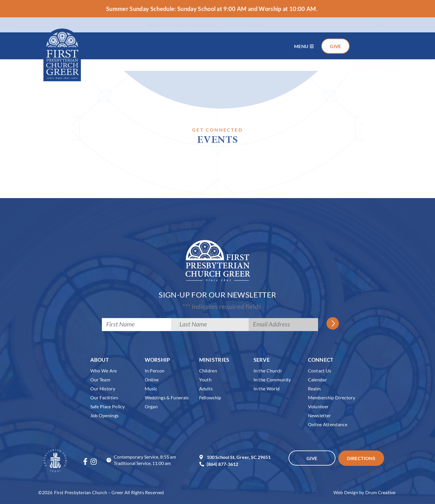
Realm (314, 388)
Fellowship (210, 397)
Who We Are (104, 371)
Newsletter (320, 415)
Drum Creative (380, 492)
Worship (157, 360)
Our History (103, 388)
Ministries (214, 360)
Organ (151, 406)
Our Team (100, 380)
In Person (155, 371)
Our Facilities (104, 397)
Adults (206, 388)
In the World (267, 388)
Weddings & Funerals (167, 397)
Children (208, 371)
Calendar (317, 380)
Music (151, 388)
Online (152, 380)
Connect (321, 360)
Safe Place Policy (108, 406)
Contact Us (320, 371)
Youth (205, 380)
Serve (262, 360)
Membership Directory (332, 397)
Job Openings (105, 415)
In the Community (272, 380)
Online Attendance (328, 424)
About (100, 360)
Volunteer (318, 406)
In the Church (268, 371)
